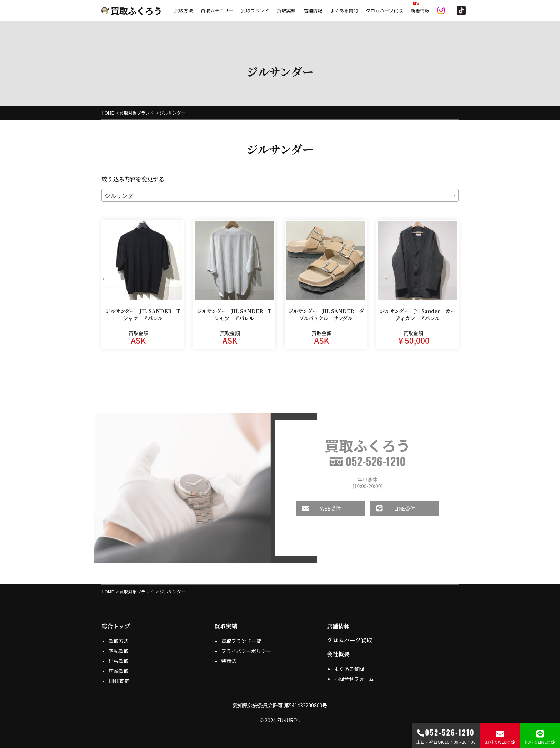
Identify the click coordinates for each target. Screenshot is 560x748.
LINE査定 (119, 681)
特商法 (229, 661)
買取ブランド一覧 (241, 641)
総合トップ (116, 626)
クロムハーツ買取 (384, 11)
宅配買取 (119, 651)
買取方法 (184, 11)
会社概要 (338, 654)
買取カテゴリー (217, 11)
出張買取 (119, 661)
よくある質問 (344, 11)
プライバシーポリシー (246, 651)
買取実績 (286, 11)
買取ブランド (255, 11)
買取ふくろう (132, 11)
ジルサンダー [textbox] (122, 196)
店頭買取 (119, 671)
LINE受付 (390, 508)
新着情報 (420, 11)
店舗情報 (313, 11)
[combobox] (280, 195)
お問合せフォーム (354, 679)
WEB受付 (316, 508)
